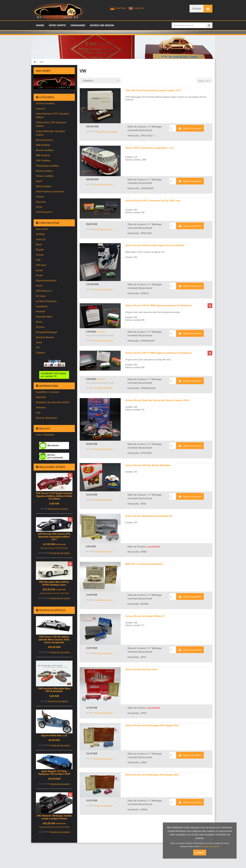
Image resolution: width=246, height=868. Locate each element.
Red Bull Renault (45, 337)
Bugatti (40, 249)
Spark (39, 342)
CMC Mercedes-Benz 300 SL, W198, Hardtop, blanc (54, 583)
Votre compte (57, 25)
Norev (39, 322)
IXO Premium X (44, 291)
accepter (200, 852)
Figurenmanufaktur (46, 280)
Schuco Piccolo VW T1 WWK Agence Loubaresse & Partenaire (158, 305)
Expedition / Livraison (48, 392)
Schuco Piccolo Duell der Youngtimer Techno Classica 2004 (157, 400)
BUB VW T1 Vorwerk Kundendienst (144, 564)
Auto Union (42, 229)
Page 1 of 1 (204, 81)
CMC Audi (41, 265)
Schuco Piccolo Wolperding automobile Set (149, 516)
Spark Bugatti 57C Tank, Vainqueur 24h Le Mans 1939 (54, 773)
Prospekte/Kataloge (47, 332)
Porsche (40, 327)
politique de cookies (210, 846)
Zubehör (40, 353)
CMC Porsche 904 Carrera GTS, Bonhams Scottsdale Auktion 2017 (54, 537)
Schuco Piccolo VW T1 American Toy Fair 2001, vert (153, 201)
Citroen (40, 255)
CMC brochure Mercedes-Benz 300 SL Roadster (54, 690)
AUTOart (40, 234)
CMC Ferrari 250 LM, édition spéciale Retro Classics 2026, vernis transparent (54, 639)
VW (38, 347)
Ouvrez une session (102, 25)
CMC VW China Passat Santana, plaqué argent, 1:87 (153, 90)
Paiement (41, 397)
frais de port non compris (58, 509)
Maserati (40, 311)
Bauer (39, 244)
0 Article (197, 8)
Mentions (41, 407)
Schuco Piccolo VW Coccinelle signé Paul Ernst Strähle (155, 245)
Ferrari (39, 275)
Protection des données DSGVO (53, 402)
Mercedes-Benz (44, 316)
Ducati (39, 270)
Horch (39, 286)
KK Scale (41, 296)
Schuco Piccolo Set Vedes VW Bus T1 (145, 616)
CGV (38, 413)
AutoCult (41, 239)
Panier (40, 25)
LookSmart (42, 306)
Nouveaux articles (51, 610)
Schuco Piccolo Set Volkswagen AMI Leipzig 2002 (152, 725)
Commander (78, 25)
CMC (38, 260)
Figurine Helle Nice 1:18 (54, 735)
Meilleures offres (51, 467)
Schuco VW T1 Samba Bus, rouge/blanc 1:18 (149, 148)
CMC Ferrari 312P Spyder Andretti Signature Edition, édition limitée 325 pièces (54, 496)
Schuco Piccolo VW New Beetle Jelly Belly (148, 465)
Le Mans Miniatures (46, 301)
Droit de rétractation (47, 418)
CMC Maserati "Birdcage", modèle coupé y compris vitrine (54, 817)
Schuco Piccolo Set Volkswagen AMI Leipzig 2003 (152, 775)
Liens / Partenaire (45, 435)
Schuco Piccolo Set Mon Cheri (141, 669)
